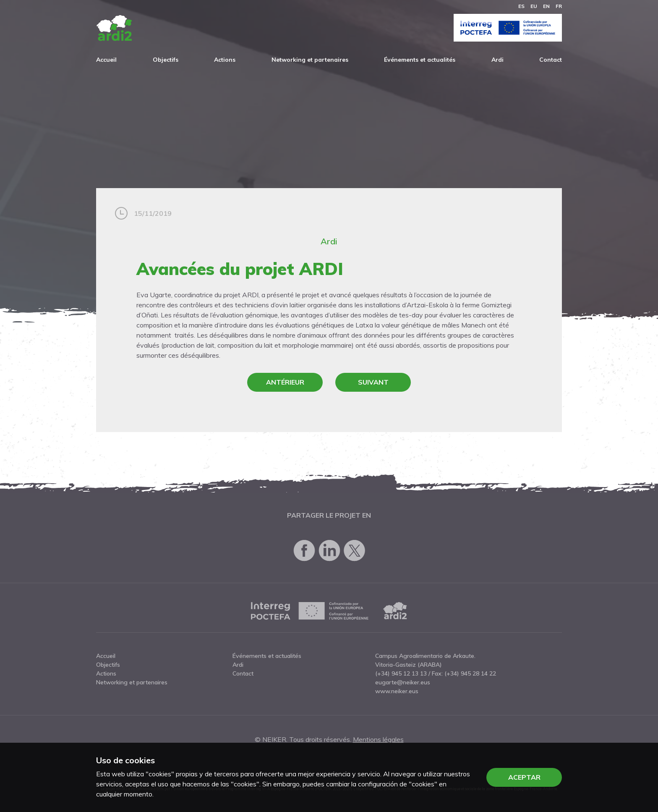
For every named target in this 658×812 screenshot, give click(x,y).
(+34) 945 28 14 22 (470, 673)
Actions (225, 60)
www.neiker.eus (397, 691)
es (521, 6)
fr (559, 6)
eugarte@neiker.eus (403, 682)
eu (534, 6)
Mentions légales (378, 739)
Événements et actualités (420, 60)
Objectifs (166, 60)
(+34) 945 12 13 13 (401, 673)
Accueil (106, 60)
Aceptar (524, 777)
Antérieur (285, 382)
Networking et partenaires (310, 60)
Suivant (373, 382)
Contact (551, 60)
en (546, 6)
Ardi (497, 60)
